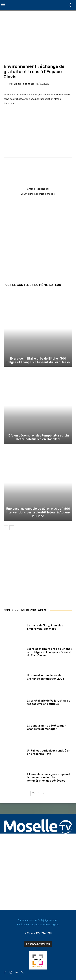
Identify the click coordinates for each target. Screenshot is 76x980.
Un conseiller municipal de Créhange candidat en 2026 (46, 677)
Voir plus (38, 793)
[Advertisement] (38, 244)
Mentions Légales (50, 925)
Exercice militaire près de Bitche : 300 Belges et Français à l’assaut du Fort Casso (38, 360)
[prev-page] (6, 528)
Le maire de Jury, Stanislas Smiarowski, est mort (45, 627)
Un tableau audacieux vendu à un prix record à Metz (49, 752)
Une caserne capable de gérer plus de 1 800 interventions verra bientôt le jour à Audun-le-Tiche (38, 512)
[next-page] (12, 528)
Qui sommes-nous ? (28, 920)
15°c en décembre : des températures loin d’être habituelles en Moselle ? (38, 437)
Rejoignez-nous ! (49, 920)
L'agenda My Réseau (38, 944)
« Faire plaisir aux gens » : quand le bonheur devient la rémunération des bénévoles (48, 777)
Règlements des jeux (28, 925)
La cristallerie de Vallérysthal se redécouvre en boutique (49, 702)
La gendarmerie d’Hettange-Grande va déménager (46, 727)
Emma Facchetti (24, 84)
